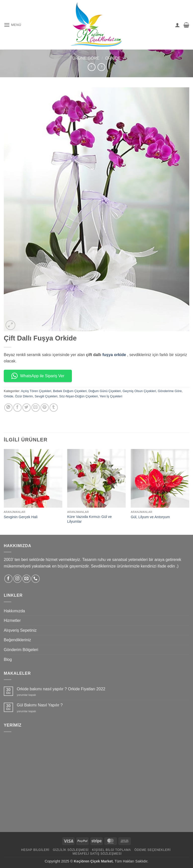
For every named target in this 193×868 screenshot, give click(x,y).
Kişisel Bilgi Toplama (111, 850)
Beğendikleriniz (17, 640)
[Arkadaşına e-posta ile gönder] (36, 408)
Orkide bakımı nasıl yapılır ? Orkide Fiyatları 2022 (61, 689)
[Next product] (92, 67)
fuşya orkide (114, 355)
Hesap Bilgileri (35, 850)
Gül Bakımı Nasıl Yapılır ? (40, 705)
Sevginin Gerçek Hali (21, 517)
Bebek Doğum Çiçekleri (70, 391)
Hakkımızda (14, 611)
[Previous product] (101, 67)
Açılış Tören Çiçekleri (36, 391)
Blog (8, 659)
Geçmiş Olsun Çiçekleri (139, 391)
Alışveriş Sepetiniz (20, 630)
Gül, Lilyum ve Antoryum (150, 517)
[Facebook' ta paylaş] (17, 408)
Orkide (113, 58)
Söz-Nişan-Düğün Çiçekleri (79, 396)
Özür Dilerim (24, 396)
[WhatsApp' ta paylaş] (8, 408)
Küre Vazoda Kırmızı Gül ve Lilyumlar (90, 519)
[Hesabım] (177, 25)
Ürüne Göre (86, 58)
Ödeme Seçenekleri (153, 850)
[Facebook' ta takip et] (8, 579)
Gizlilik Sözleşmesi (71, 850)
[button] (13, 25)
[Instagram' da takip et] (17, 579)
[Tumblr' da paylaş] (54, 408)
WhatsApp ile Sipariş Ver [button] (38, 376)
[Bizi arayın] (36, 579)
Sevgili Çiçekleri (46, 396)
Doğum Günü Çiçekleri (105, 391)
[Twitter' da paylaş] (27, 408)
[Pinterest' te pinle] (45, 408)
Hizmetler (12, 620)
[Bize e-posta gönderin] (27, 579)
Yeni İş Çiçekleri (111, 396)
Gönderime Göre (170, 391)
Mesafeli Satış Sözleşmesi (97, 854)
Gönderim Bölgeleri (21, 650)
